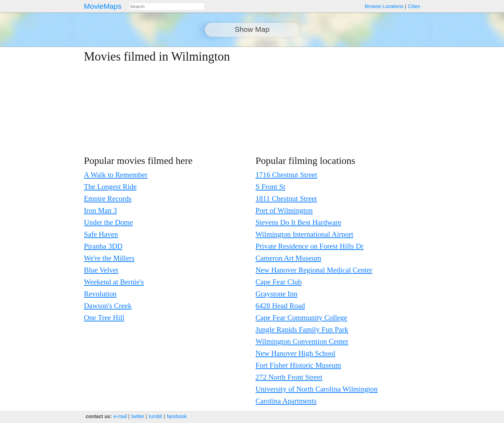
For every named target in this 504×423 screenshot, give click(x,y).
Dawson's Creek (108, 306)
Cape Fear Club (279, 282)
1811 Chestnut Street (286, 199)
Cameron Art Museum (289, 258)
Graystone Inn (277, 294)
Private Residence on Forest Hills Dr (310, 246)
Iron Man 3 (101, 210)
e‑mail (120, 416)
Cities (414, 6)
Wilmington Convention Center (302, 341)
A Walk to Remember (116, 175)
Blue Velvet (101, 270)
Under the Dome (109, 222)
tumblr (156, 416)
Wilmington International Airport (305, 234)
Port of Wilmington (284, 210)
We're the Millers (109, 258)
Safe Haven (101, 234)
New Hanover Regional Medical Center (314, 270)
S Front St (271, 187)
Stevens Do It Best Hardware (299, 222)
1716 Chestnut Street (286, 175)
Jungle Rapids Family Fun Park (302, 330)
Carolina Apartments (286, 401)
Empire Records (108, 199)
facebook (177, 416)
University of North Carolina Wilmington (317, 389)
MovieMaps (103, 6)
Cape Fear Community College (302, 318)
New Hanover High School (296, 353)
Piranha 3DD (103, 246)
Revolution (100, 294)
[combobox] (167, 6)
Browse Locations (384, 6)
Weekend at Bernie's (114, 282)
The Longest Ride (110, 187)
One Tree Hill (104, 318)
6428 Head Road (280, 306)
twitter (138, 416)
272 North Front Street (289, 377)
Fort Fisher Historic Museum (298, 365)
